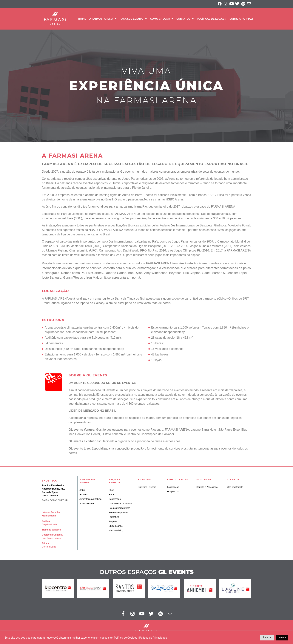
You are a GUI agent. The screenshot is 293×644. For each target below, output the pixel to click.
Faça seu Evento (133, 19)
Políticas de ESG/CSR (212, 19)
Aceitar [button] (282, 638)
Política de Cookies (126, 638)
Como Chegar (162, 19)
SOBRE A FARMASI (241, 19)
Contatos (185, 19)
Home (82, 19)
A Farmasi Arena (103, 19)
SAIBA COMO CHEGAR (55, 501)
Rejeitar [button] (267, 637)
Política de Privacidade (153, 638)
